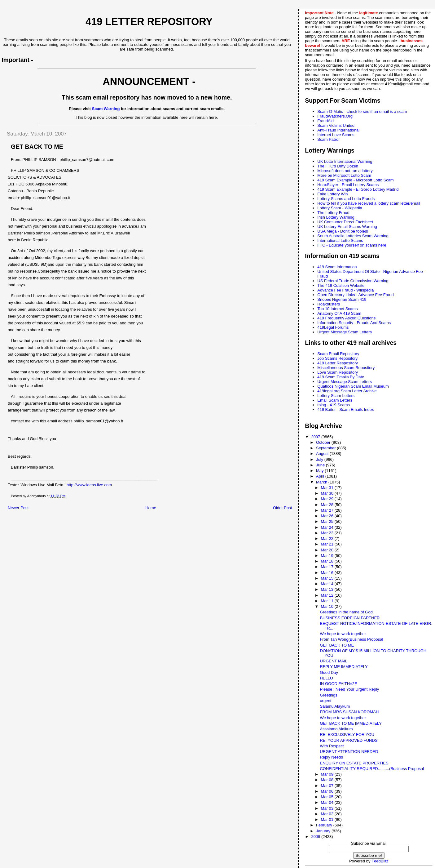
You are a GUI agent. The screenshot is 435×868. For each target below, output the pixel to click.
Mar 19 (328, 556)
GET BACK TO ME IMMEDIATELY (351, 723)
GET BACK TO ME (337, 645)
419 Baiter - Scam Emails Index (345, 410)
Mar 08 (328, 780)
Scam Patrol (328, 139)
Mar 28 (328, 505)
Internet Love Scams (336, 135)
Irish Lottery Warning (336, 217)
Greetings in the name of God (346, 612)
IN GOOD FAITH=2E (338, 684)
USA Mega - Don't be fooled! (343, 231)
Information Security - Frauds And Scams (354, 323)
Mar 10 (328, 606)
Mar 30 (328, 493)
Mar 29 (328, 499)
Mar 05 (328, 797)
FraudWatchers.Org (335, 116)
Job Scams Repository (337, 358)
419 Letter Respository (338, 363)
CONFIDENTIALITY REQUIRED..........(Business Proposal (372, 769)
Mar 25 (328, 521)
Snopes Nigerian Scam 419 (342, 299)
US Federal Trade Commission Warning (353, 281)
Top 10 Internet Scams (337, 309)
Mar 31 (328, 488)
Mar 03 (328, 808)
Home (151, 508)
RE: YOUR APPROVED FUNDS (349, 740)
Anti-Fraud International (338, 130)
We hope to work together (343, 634)
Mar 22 (328, 539)
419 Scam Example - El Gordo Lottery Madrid (358, 189)
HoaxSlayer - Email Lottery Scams (348, 185)
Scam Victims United (336, 125)
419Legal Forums (333, 327)
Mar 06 (328, 791)
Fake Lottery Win (332, 194)
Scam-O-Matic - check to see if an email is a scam (362, 111)
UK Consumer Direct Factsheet (345, 222)
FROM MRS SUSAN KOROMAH (349, 712)
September (326, 448)
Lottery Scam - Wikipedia (340, 208)
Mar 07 (328, 786)
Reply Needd (331, 757)
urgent (325, 701)
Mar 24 (328, 527)
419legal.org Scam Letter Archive (347, 391)
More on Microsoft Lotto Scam (344, 175)
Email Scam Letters (335, 400)
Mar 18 (328, 561)
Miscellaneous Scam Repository (346, 368)
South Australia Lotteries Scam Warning (353, 236)
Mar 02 (328, 814)
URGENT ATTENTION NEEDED (349, 752)
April (321, 476)
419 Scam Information (337, 267)
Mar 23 (328, 533)
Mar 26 (328, 516)
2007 (316, 437)
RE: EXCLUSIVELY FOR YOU (347, 734)
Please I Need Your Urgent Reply (349, 689)
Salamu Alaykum (335, 706)
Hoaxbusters (329, 304)
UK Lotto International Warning (345, 161)
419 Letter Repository (149, 22)
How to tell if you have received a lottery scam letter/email (369, 203)
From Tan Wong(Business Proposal (351, 639)
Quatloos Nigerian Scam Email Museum (353, 386)
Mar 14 (328, 584)
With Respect (332, 746)
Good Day (329, 672)
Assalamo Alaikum (336, 729)
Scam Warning (106, 109)
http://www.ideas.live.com (89, 485)
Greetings (328, 695)
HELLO (326, 678)
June (321, 465)
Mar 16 (328, 573)
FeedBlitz (380, 861)
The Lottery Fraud (333, 213)
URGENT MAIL (334, 661)
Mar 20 (328, 550)
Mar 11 (328, 601)
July (320, 459)
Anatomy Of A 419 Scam (339, 313)
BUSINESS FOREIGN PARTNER (350, 618)
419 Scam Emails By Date (341, 377)
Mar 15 (328, 578)
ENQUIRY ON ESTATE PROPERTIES (354, 763)
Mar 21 (328, 544)
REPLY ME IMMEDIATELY (344, 667)
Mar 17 (328, 567)
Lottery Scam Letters (336, 396)
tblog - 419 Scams (334, 405)
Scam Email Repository (338, 354)
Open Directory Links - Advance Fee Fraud (355, 295)
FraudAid (325, 121)
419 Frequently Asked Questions (346, 318)
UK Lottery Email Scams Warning (347, 227)
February (325, 825)
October (324, 442)
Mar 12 (328, 595)
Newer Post (18, 508)
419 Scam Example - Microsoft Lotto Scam (355, 180)
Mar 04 (328, 802)
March (322, 482)
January (324, 831)
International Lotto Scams (340, 240)
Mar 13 (328, 589)
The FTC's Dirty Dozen (338, 166)
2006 (316, 837)
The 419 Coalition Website (341, 285)
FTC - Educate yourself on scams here (352, 245)
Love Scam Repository (338, 372)
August (323, 454)
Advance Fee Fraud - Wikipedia (345, 290)
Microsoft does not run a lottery (345, 171)
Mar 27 (328, 510)
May (320, 471)
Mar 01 (328, 819)
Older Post (282, 508)
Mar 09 (328, 774)
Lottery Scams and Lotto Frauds (346, 199)
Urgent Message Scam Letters (345, 332)
